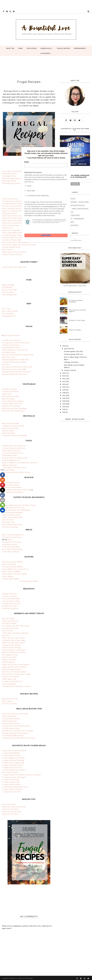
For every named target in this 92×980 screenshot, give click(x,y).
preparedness (79, 219)
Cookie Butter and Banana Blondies (15, 633)
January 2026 (69, 370)
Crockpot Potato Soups (11, 780)
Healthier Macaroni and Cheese (14, 446)
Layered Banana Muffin (29, 581)
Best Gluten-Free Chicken (12, 201)
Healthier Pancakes (9, 594)
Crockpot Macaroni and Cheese (14, 448)
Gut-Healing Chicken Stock (12, 525)
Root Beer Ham (8, 292)
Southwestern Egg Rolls (11, 230)
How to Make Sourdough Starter (14, 171)
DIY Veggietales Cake (10, 655)
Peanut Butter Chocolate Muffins (14, 574)
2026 (64, 346)
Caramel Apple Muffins (11, 579)
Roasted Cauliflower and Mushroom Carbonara (20, 463)
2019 (64, 390)
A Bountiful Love (12, 978)
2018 (64, 393)
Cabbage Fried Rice (71, 362)
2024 (64, 376)
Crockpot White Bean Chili (12, 404)
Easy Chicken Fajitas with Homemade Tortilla (19, 245)
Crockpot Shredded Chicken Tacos (15, 787)
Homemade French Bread (12, 537)
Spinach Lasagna (8, 399)
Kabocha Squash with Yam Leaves (15, 374)
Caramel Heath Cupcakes (11, 645)
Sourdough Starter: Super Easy (75, 286)
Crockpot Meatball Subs (11, 753)
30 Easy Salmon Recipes (11, 482)
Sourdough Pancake (9, 174)
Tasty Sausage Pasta (10, 295)
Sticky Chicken (8, 250)
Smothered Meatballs (10, 428)
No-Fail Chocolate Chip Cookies (14, 640)
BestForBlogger (29, 978)
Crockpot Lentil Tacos (10, 391)
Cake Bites (6, 635)
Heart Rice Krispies (9, 623)
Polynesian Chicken (9, 213)
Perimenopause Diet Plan (74, 351)
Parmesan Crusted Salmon (12, 487)
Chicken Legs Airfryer (10, 199)
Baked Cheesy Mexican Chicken (14, 223)
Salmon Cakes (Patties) (11, 485)
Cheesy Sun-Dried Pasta (11, 451)
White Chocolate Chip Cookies (13, 638)
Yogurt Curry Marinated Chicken (14, 211)
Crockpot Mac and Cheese (12, 768)
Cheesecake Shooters (10, 621)
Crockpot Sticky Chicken (11, 784)
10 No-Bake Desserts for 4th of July (15, 714)
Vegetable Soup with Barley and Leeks (16, 372)
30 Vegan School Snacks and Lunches (16, 726)
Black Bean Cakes (9, 357)
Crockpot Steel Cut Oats (11, 603)
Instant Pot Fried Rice (10, 809)
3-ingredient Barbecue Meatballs (14, 436)
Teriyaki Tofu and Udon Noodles (14, 362)
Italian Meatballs (8, 433)
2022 (64, 381)
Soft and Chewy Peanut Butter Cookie (16, 674)
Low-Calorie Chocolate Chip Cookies (16, 626)
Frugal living (84, 202)
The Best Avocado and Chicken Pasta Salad (18, 206)
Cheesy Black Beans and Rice (13, 401)
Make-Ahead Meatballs (10, 423)
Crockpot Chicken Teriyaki (12, 254)
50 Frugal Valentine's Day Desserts (15, 733)
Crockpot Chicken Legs (11, 782)
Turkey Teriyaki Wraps (10, 225)
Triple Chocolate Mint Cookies (13, 643)
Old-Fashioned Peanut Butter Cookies (16, 686)
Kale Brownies (7, 631)
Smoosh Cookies (8, 618)
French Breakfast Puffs (11, 599)
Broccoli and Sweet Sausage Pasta (15, 458)
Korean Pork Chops (9, 290)
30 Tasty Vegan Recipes (11, 345)
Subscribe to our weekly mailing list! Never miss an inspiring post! (75, 176)
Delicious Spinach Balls (10, 396)
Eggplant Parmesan (9, 465)
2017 (64, 395)
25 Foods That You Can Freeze (13, 508)
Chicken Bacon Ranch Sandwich (14, 751)
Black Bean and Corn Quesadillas (14, 369)
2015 (64, 401)
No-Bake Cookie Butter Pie (12, 681)
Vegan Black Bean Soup (11, 347)
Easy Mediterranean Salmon (13, 492)
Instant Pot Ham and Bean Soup (14, 807)
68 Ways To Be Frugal (77, 320)
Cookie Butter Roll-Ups (11, 552)
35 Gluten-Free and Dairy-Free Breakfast (18, 731)
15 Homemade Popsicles (11, 719)
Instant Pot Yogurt (9, 804)
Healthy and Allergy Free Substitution (16, 510)
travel (72, 222)
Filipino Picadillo (8, 285)
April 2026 (68, 349)
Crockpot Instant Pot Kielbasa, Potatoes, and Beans (21, 775)
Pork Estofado (7, 287)
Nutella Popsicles (8, 662)
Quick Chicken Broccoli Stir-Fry (14, 221)
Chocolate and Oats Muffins (12, 562)
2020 (64, 387)
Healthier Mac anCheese (12, 340)
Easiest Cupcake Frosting (11, 648)
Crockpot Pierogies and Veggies (14, 777)
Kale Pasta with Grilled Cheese (14, 411)
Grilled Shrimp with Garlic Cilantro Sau (17, 490)
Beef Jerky (6, 309)
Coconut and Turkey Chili (11, 240)
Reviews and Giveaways (69, 202)
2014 (64, 404)
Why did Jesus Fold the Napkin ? (77, 311)
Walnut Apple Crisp (9, 679)
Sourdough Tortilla (9, 181)
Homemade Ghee (9, 522)
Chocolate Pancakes (10, 596)
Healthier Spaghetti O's (11, 460)
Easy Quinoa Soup (9, 352)
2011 (64, 412)
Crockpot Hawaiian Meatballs (13, 426)
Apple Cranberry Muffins (11, 572)
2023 (64, 379)
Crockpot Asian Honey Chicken (14, 237)
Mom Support (65, 209)
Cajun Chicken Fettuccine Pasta (14, 216)
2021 (64, 384)
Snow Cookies (7, 701)
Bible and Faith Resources (70, 215)
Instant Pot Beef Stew (10, 814)
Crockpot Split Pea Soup (11, 755)
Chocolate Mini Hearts (10, 628)
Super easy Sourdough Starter (13, 535)
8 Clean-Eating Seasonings (12, 512)
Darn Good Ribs (8, 314)
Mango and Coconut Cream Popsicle (16, 664)
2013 (64, 407)
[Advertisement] (37, 5)
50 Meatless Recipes (10, 389)
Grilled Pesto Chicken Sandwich (14, 218)
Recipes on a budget (68, 199)
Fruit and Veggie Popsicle (12, 669)
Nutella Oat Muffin (9, 564)
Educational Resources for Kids (72, 205)
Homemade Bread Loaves (12, 542)
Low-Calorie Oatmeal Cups (12, 549)
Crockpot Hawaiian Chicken (12, 204)
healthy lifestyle (67, 212)
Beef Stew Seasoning (10, 527)
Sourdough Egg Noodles (11, 183)
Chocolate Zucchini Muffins (12, 567)
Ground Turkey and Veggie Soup (14, 267)
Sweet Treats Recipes (80, 209)
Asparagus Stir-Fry (9, 316)
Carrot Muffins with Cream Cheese (15, 569)
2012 (64, 409)
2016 (64, 398)
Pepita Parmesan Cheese (11, 515)
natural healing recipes (69, 225)
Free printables (66, 219)
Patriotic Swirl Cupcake (11, 677)
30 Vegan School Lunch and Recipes (16, 343)
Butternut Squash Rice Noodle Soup (15, 360)
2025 (64, 373)
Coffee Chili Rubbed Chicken (13, 233)
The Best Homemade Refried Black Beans (18, 355)
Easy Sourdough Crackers (12, 178)
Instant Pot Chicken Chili (11, 812)
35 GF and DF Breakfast (11, 547)
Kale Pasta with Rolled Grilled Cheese (16, 472)
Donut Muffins (8, 576)
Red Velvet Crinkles (9, 657)
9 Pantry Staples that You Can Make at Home (19, 505)
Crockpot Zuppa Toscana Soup (13, 758)
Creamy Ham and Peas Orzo (13, 453)
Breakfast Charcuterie (10, 608)
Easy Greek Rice (8, 520)
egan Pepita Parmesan (11, 335)
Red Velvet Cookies (10, 704)
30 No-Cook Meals (9, 716)
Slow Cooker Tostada (10, 311)
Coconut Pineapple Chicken (12, 235)
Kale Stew (6, 364)
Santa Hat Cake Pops (10, 699)
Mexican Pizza (7, 228)
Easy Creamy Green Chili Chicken (15, 242)
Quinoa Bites (7, 394)
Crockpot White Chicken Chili (13, 763)
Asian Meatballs (8, 431)
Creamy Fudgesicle (9, 684)
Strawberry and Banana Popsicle (14, 672)
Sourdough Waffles (9, 176)
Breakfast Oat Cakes (10, 606)
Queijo (10, 540)
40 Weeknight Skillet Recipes (13, 736)
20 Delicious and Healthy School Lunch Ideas (19, 738)
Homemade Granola (10, 544)
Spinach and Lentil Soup (11, 406)
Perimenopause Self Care (74, 354)
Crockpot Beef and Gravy (12, 792)
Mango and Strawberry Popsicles (14, 667)
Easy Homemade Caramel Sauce (14, 650)
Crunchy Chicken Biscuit (11, 247)
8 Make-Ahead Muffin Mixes (12, 517)
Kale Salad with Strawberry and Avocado (17, 367)
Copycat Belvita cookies (11, 601)
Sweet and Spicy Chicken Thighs (14, 208)
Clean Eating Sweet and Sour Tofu (15, 350)
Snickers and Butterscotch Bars (14, 652)
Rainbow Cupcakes (9, 660)
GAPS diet (64, 222)
